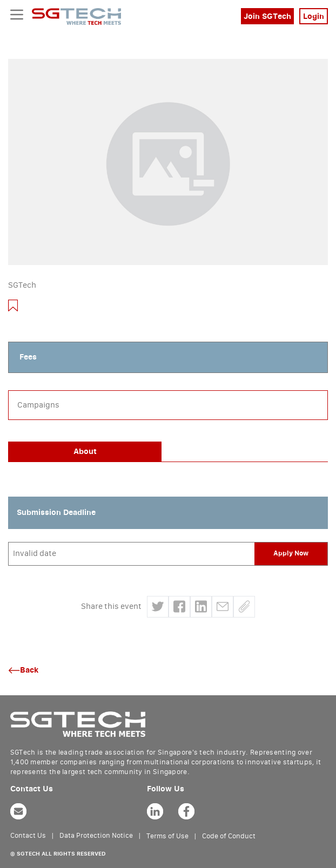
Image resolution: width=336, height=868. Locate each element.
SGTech (22, 285)
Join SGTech (267, 16)
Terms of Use (167, 836)
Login (314, 16)
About (85, 452)
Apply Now (291, 554)
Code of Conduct (229, 836)
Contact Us (28, 836)
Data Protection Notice (96, 836)
